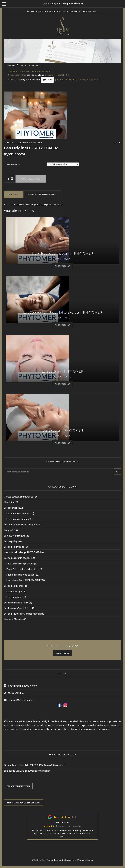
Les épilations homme (18, 519)
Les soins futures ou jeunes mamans (23, 614)
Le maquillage (11, 541)
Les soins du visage (14, 547)
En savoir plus (63, 266)
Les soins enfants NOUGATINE (23, 580)
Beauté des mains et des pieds (22, 569)
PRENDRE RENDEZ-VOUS (18, 786)
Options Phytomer (14, 164)
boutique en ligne (35, 75)
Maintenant (63, 653)
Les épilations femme (18, 513)
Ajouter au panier (31, 179)
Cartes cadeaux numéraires (19, 496)
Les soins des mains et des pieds (21, 524)
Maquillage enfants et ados (21, 575)
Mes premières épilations (20, 563)
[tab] (14, 194)
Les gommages (14, 597)
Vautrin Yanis (63, 822)
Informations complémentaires (43, 194)
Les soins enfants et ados (17, 558)
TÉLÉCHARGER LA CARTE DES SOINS (24, 803)
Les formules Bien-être (16, 602)
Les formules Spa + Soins (17, 608)
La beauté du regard (15, 536)
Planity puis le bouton (37, 79)
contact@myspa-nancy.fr (22, 700)
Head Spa (9, 502)
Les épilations (11, 508)
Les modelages (14, 591)
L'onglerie (9, 530)
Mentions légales (85, 860)
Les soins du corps (14, 586)
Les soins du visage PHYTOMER (28, 143)
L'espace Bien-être (14, 619)
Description (14, 194)
